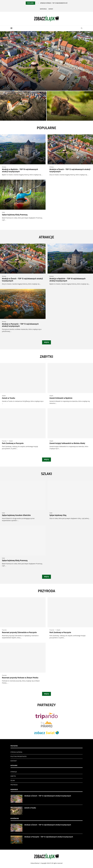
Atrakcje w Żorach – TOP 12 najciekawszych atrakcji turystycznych (48, 796)
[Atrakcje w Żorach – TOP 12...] (46, 61)
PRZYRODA (14, 785)
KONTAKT (14, 761)
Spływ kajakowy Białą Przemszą (15, 215)
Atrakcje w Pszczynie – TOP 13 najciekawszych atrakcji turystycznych (49, 837)
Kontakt (51, 9)
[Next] (39, 3)
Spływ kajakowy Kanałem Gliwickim (16, 515)
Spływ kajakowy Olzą (58, 515)
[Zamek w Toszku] (23, 106)
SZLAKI (13, 780)
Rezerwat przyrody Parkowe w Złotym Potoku (20, 678)
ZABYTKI (13, 776)
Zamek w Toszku (9, 398)
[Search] (82, 28)
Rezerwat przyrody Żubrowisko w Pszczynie (19, 632)
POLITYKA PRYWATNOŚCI (19, 756)
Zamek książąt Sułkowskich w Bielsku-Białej (67, 443)
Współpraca (43, 9)
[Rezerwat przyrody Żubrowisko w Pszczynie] (70, 106)
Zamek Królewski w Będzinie (61, 398)
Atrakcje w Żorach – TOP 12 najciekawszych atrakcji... (56, 3)
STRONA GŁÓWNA (16, 752)
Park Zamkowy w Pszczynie (13, 443)
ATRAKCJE (14, 772)
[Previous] (37, 3)
